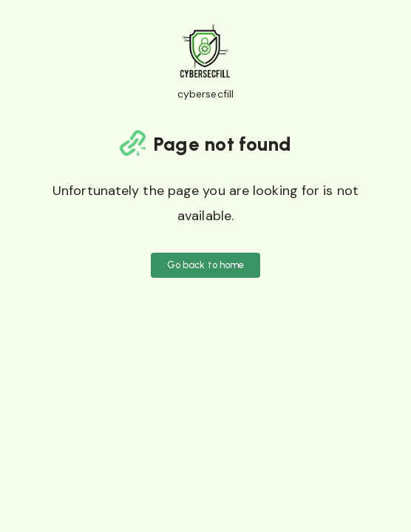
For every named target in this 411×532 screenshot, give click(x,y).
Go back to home (206, 265)
